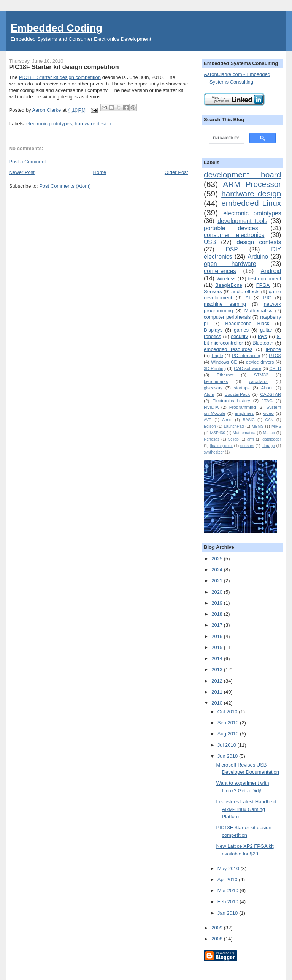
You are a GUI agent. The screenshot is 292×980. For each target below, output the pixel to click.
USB (210, 242)
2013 (218, 669)
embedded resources (228, 349)
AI (248, 298)
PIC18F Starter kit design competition (60, 77)
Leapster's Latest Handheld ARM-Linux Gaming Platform (246, 809)
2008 (218, 939)
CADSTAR (271, 394)
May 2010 (229, 869)
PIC (267, 298)
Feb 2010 (229, 902)
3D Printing (215, 368)
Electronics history (231, 401)
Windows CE (224, 362)
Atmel (227, 420)
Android (271, 271)
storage (268, 446)
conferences (220, 271)
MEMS (258, 426)
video (268, 413)
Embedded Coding (56, 28)
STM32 (261, 375)
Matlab (269, 433)
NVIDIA (211, 407)
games (241, 330)
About (267, 388)
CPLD (275, 368)
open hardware (230, 264)
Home (100, 172)
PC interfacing (246, 355)
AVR (208, 420)
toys (262, 336)
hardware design (93, 124)
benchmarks (216, 381)
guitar (266, 330)
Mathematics (259, 311)
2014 (218, 658)
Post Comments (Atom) (65, 186)
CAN (269, 420)
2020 (218, 592)
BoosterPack (237, 394)
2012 (218, 681)
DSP (232, 249)
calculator (259, 381)
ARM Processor (252, 184)
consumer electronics (234, 235)
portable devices (231, 228)
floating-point (221, 446)
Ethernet (225, 375)
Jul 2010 (228, 745)
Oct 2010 (228, 712)
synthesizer (214, 452)
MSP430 (217, 433)
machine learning (225, 304)
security (239, 336)
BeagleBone (229, 285)
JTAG (267, 401)
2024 (218, 570)
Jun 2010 (228, 756)
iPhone (273, 349)
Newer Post (22, 172)
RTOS (275, 355)
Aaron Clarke (47, 110)
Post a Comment (28, 162)
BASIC (248, 420)
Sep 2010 (229, 723)
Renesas (212, 439)
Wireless (226, 279)
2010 (218, 703)
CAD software (248, 368)
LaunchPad (234, 426)
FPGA (263, 285)
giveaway (213, 388)
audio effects (245, 292)
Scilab (233, 439)
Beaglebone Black (247, 323)
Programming (243, 407)
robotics (213, 336)
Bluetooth (263, 343)
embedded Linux (251, 203)
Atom (209, 394)
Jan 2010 (228, 913)
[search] (226, 138)
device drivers (260, 362)
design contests (259, 242)
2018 (218, 614)
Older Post (176, 172)
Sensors (213, 292)
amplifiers (244, 413)
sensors (247, 446)
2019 (218, 603)
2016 (218, 636)
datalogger (272, 439)
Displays (213, 330)
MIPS (276, 426)
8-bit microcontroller (242, 340)
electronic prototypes (49, 124)
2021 (218, 581)
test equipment (265, 279)
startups (242, 388)
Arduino (258, 257)
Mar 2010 (229, 891)
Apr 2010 (228, 880)
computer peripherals (227, 317)
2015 (218, 647)
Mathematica (244, 433)
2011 (218, 692)
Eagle (217, 355)
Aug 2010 (229, 734)
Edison (210, 426)
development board (242, 175)
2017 (218, 625)
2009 (218, 928)
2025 (218, 559)
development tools (242, 221)
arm (251, 439)
